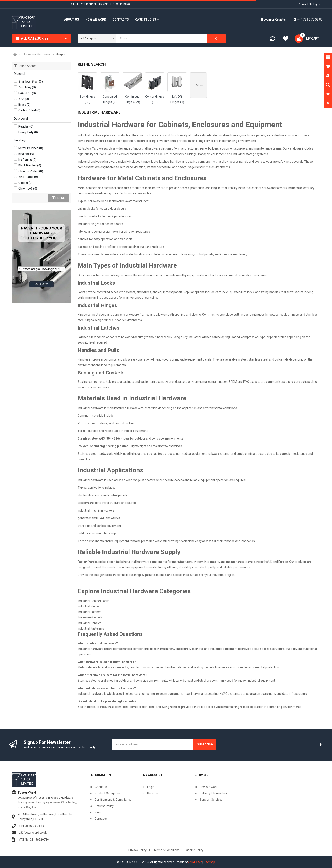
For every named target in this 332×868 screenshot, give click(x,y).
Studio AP (195, 862)
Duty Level (21, 119)
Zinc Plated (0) (28, 177)
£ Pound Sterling (309, 4)
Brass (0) (24, 105)
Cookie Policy (195, 850)
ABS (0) (24, 99)
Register (280, 19)
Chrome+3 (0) (28, 189)
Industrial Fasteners (91, 628)
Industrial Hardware (37, 54)
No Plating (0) (27, 160)
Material (19, 74)
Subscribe (205, 744)
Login (268, 19)
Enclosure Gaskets (90, 617)
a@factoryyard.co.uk (33, 833)
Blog (98, 812)
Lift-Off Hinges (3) (177, 99)
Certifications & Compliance (113, 800)
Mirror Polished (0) (31, 148)
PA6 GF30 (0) (27, 93)
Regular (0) (26, 126)
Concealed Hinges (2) (110, 99)
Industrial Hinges (89, 606)
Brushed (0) (26, 154)
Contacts (101, 819)
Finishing (20, 140)
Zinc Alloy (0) (27, 87)
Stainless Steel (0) (31, 82)
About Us (101, 787)
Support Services (211, 800)
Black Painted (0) (30, 165)
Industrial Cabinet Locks (93, 601)
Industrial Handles (90, 623)
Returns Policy (104, 806)
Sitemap (209, 862)
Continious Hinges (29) (132, 99)
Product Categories (108, 793)
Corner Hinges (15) (155, 99)
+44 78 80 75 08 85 (308, 19)
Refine (58, 198)
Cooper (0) (26, 183)
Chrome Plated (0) (31, 171)
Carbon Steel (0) (29, 110)
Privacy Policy (137, 850)
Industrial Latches (89, 612)
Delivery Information (213, 793)
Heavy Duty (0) (28, 132)
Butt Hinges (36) (87, 99)
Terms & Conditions (167, 850)
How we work (209, 787)
